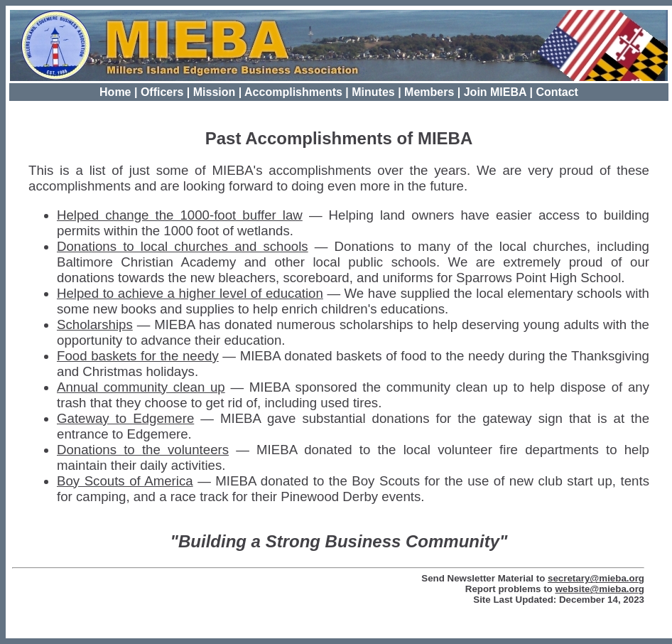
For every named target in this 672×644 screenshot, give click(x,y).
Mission (215, 92)
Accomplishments (293, 92)
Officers (162, 92)
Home (115, 92)
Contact (557, 92)
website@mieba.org (600, 589)
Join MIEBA (495, 92)
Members (429, 92)
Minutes (373, 92)
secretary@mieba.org (596, 578)
